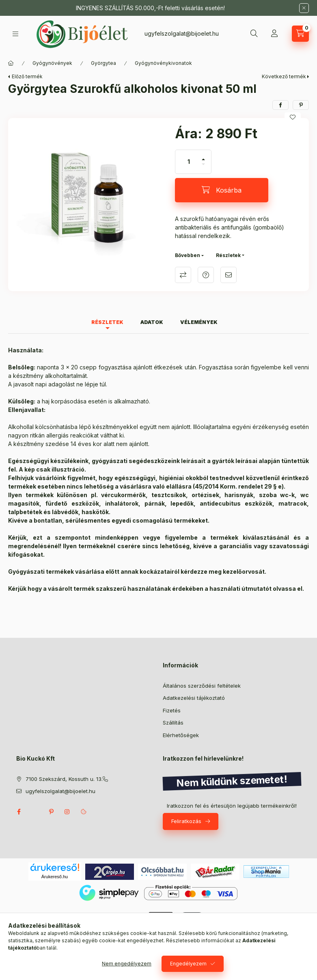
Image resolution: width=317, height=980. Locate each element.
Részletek (228, 255)
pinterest (51, 812)
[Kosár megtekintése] (300, 34)
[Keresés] (254, 34)
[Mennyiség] (189, 162)
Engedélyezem (188, 964)
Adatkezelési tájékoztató (194, 698)
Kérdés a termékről (206, 275)
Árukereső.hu (55, 877)
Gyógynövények (52, 63)
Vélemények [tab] (199, 322)
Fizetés (172, 710)
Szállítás (173, 723)
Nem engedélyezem (127, 964)
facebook (19, 812)
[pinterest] (301, 105)
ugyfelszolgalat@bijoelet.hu (182, 33)
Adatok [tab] (152, 322)
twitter (35, 812)
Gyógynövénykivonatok (163, 63)
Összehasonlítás (183, 275)
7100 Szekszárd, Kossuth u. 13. (64, 779)
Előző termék (27, 76)
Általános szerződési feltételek (202, 686)
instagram (67, 812)
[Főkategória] (11, 63)
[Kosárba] (222, 190)
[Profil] (274, 34)
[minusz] (203, 168)
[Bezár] (304, 8)
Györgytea (104, 63)
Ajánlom (229, 275)
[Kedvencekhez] (293, 117)
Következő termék (284, 76)
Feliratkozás (186, 821)
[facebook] (280, 105)
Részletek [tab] (107, 322)
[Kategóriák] (15, 34)
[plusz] (203, 156)
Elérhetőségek (181, 735)
